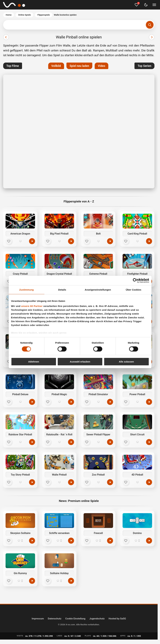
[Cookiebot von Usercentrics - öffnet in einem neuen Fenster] (135, 281)
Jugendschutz (97, 619)
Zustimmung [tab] (27, 290)
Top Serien (144, 66)
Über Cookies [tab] (134, 290)
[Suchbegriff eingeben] (79, 25)
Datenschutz (55, 619)
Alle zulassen (126, 362)
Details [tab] (62, 290)
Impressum (38, 619)
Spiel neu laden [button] (79, 66)
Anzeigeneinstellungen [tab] (98, 290)
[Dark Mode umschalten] (146, 5)
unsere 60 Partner (32, 306)
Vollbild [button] (56, 66)
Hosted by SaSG (117, 619)
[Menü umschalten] (154, 5)
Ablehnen (34, 362)
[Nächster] (152, 37)
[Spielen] (32, 541)
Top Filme (13, 66)
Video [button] (101, 66)
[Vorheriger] (6, 37)
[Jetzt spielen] (32, 241)
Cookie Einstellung (75, 619)
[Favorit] (9, 241)
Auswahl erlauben (80, 362)
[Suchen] (150, 25)
